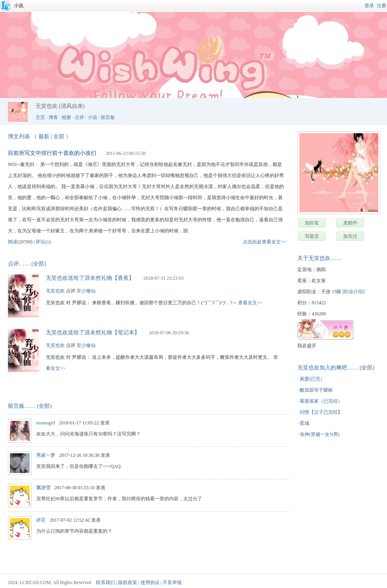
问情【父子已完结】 (321, 412)
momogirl (46, 423)
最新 (44, 137)
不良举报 (172, 582)
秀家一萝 (46, 455)
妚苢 (41, 520)
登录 (369, 6)
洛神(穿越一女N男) (320, 434)
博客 (53, 117)
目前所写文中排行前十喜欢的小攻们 (52, 153)
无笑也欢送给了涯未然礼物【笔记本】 (93, 333)
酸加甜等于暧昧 (316, 390)
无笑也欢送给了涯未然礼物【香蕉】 (90, 278)
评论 (40, 242)
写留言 (312, 236)
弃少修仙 (86, 291)
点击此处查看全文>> (265, 242)
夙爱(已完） (312, 379)
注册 (381, 6)
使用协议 (150, 582)
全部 (59, 137)
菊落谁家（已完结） (321, 401)
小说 (19, 6)
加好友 (312, 223)
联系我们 (105, 582)
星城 (304, 423)
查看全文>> (250, 303)
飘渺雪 (43, 488)
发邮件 (350, 223)
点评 (79, 117)
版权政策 (128, 582)
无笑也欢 (55, 291)
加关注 (350, 236)
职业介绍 (353, 292)
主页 (40, 117)
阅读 (13, 242)
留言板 (108, 117)
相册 (66, 117)
